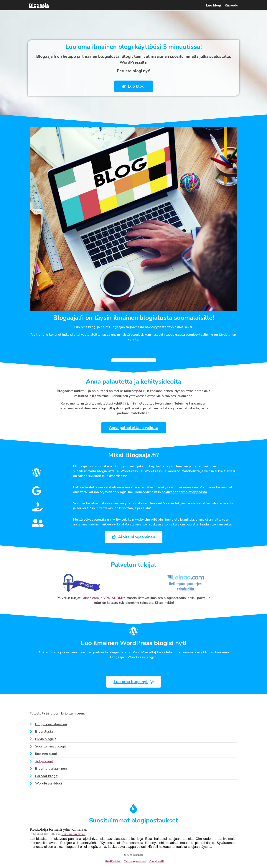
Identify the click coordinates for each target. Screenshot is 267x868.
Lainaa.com (90, 598)
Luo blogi (214, 5)
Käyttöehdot (113, 861)
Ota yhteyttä (157, 861)
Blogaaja (39, 5)
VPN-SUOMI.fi (114, 598)
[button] (130, 86)
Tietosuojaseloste (135, 861)
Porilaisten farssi (74, 834)
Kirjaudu (231, 5)
